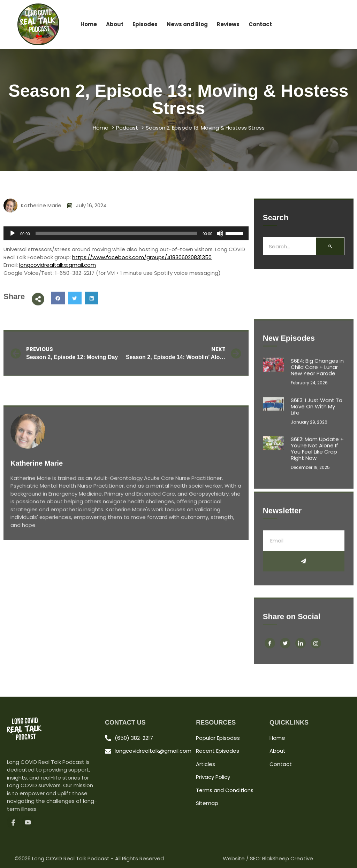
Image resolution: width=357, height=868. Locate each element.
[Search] (330, 246)
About (115, 24)
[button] (58, 307)
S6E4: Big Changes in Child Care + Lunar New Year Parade (317, 464)
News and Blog (187, 24)
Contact (260, 24)
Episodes (145, 24)
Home (89, 24)
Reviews (228, 24)
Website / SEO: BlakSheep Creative (268, 862)
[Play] (13, 233)
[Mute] (220, 233)
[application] (126, 233)
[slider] (116, 233)
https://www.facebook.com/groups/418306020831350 (142, 257)
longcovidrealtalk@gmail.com (58, 265)
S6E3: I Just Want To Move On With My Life (317, 503)
